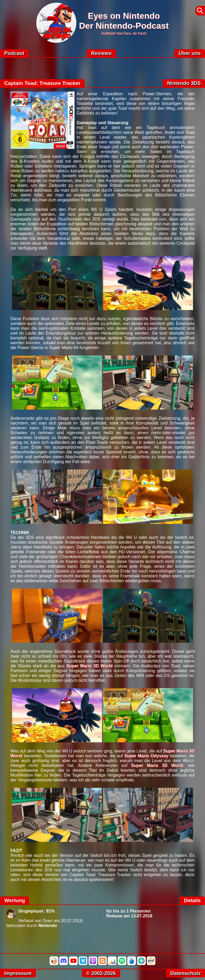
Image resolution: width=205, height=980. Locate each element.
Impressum (18, 973)
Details (192, 900)
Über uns (190, 53)
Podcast (14, 53)
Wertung (15, 900)
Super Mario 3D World (90, 666)
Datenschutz (186, 973)
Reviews (101, 53)
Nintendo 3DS (184, 83)
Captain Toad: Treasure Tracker (42, 83)
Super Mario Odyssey (146, 756)
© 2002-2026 (101, 973)
